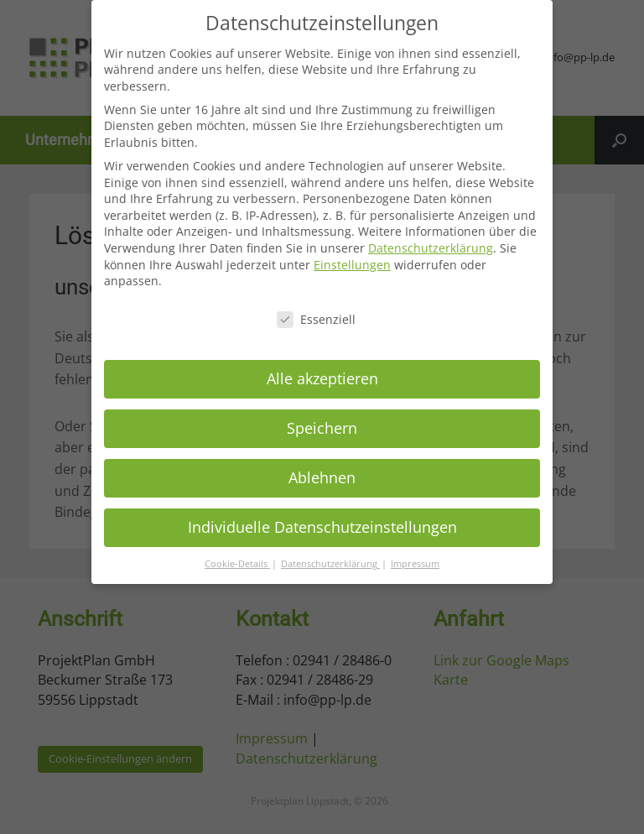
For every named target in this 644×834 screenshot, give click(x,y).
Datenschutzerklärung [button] (330, 555)
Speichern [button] (322, 420)
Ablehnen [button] (322, 470)
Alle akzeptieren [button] (322, 371)
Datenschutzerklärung (431, 240)
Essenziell (316, 312)
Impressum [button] (415, 555)
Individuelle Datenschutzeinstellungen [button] (322, 519)
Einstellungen (352, 256)
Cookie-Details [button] (237, 555)
